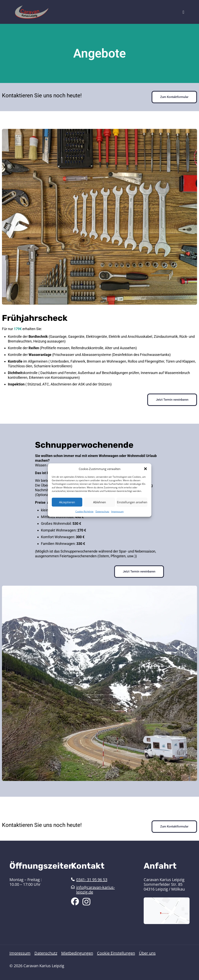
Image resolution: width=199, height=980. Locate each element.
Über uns (147, 953)
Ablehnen (99, 502)
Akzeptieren (67, 502)
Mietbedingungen (77, 953)
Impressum (117, 511)
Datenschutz (102, 511)
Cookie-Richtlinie (84, 511)
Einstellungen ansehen (132, 502)
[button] (145, 469)
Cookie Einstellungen (116, 953)
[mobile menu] (183, 12)
